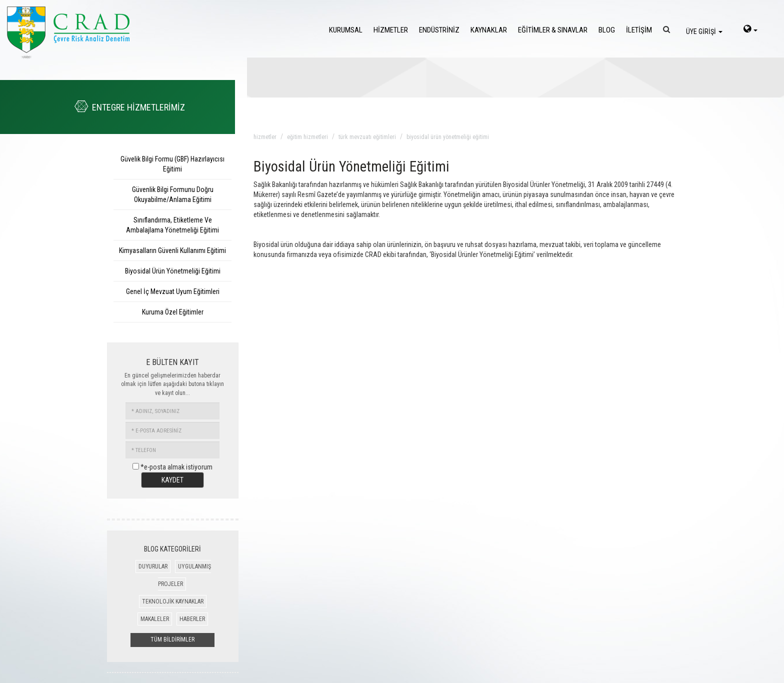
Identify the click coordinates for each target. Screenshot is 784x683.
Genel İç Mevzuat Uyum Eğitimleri (173, 291)
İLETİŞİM (639, 30)
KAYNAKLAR (489, 30)
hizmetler (265, 137)
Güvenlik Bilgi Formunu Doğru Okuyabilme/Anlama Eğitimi (173, 194)
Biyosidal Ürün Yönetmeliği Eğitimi (173, 271)
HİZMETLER (391, 30)
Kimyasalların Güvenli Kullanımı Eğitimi (172, 250)
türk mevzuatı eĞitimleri (367, 137)
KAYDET (172, 480)
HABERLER (192, 619)
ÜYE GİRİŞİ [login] (704, 31)
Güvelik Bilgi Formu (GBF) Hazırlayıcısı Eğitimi (172, 164)
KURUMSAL (346, 30)
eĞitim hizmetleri (307, 137)
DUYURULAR (153, 566)
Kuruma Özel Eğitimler (173, 312)
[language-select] (750, 30)
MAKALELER (155, 619)
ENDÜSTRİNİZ (439, 30)
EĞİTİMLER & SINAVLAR (553, 30)
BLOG (607, 30)
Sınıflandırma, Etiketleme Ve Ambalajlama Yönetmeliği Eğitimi (172, 225)
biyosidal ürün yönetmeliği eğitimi (448, 137)
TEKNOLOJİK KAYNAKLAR (173, 601)
